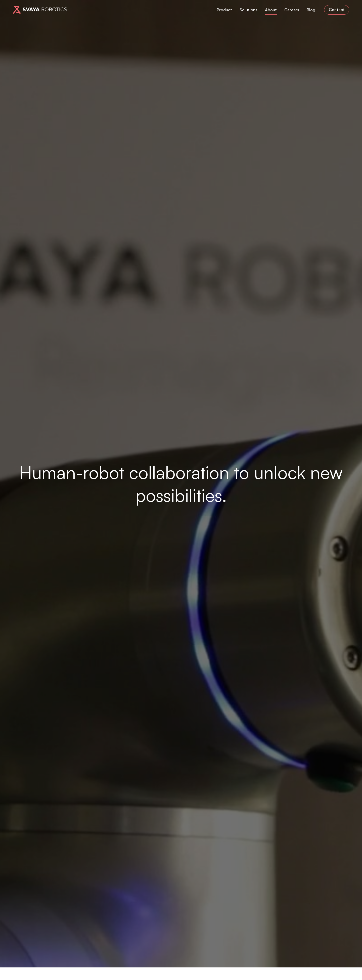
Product (224, 10)
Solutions (248, 10)
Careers (292, 10)
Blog (311, 10)
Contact (337, 10)
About (271, 10)
